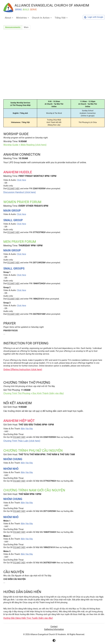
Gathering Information (54, 629)
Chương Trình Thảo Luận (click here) (22, 441)
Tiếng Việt (62, 18)
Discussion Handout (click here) (20, 192)
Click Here (21, 180)
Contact (54, 626)
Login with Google (94, 17)
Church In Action (42, 18)
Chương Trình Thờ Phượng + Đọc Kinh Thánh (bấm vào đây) (34, 393)
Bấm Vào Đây (27, 429)
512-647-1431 (13, 189)
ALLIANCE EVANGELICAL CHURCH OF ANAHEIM (52, 5)
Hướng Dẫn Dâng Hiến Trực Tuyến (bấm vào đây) (28, 618)
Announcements (13, 27)
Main (26, 27)
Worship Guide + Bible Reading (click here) (25, 145)
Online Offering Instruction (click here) (23, 369)
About (9, 18)
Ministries (23, 18)
